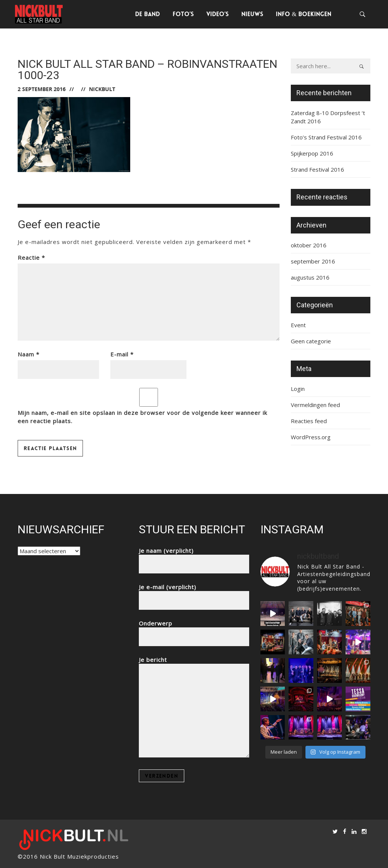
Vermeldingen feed (315, 405)
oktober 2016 (309, 245)
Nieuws (252, 14)
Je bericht (194, 707)
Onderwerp (194, 630)
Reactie (31, 257)
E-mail (122, 354)
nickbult (102, 89)
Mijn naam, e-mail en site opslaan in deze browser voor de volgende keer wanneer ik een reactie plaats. (142, 417)
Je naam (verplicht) (194, 557)
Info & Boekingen (304, 14)
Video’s (217, 14)
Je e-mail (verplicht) (194, 594)
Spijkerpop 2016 (312, 153)
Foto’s (183, 14)
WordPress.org (311, 437)
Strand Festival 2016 (317, 169)
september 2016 (313, 261)
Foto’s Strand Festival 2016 (326, 137)
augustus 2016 (310, 277)
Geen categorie (311, 341)
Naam (29, 354)
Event (298, 325)
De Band (147, 14)
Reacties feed (309, 421)
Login (298, 389)
